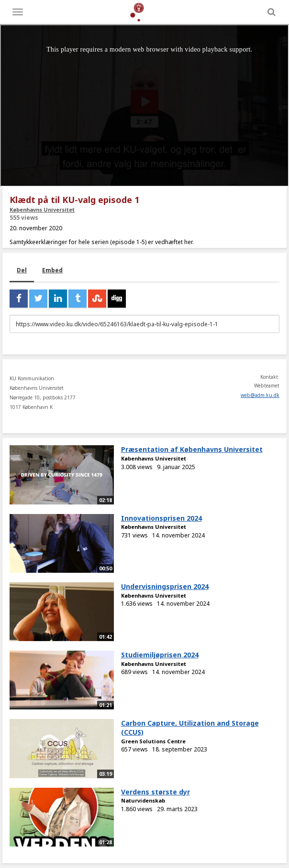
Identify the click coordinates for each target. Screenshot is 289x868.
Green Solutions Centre (153, 741)
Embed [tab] (52, 270)
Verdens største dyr (156, 792)
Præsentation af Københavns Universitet (192, 449)
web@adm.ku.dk (260, 395)
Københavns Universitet (42, 209)
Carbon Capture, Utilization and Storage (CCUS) (190, 728)
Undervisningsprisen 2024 (165, 586)
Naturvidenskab (143, 800)
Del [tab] (22, 270)
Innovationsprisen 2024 (161, 518)
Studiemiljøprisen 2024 (160, 655)
